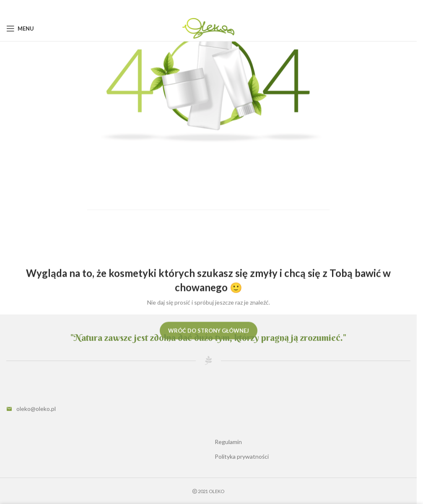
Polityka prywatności (242, 456)
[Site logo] (208, 28)
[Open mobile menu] (20, 29)
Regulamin (228, 442)
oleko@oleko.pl (36, 409)
